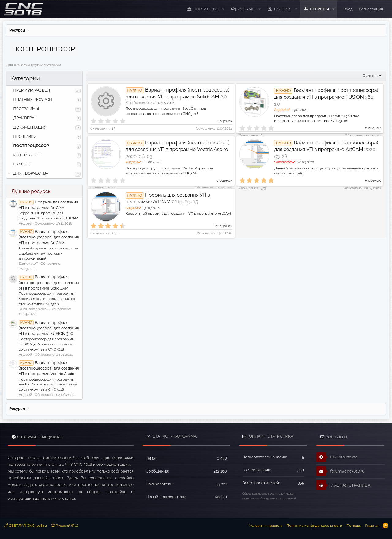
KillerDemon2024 (141, 103)
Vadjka (221, 497)
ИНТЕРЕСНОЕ (26, 155)
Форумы (247, 9)
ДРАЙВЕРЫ (24, 118)
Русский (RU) (65, 526)
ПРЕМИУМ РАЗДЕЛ (31, 90)
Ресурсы (319, 9)
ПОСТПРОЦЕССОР (31, 146)
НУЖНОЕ (22, 164)
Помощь (354, 526)
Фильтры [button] (370, 76)
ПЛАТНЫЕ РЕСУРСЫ (33, 99)
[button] (223, 9)
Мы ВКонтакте (337, 457)
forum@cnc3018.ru (340, 471)
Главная (372, 526)
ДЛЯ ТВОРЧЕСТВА (31, 173)
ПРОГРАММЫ (26, 109)
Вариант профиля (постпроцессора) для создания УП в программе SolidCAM (49, 282)
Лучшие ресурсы (31, 191)
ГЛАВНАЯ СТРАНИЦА (343, 485)
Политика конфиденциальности (315, 526)
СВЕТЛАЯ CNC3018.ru (26, 526)
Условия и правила (266, 526)
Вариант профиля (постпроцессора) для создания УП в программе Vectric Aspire (49, 368)
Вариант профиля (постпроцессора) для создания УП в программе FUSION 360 (49, 328)
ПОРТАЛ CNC (206, 9)
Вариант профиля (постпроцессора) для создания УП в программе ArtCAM (49, 237)
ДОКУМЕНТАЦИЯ (30, 127)
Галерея (283, 9)
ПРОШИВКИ (25, 137)
